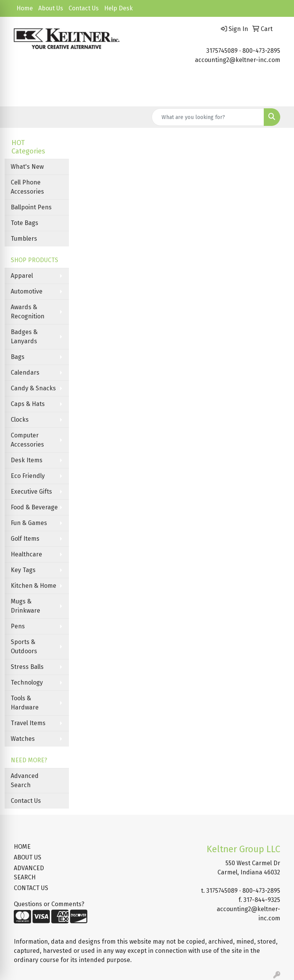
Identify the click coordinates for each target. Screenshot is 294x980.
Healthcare (26, 554)
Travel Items (28, 723)
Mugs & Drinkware (25, 606)
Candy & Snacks (33, 388)
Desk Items (27, 460)
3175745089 (222, 51)
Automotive (27, 291)
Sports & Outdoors (24, 647)
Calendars (25, 373)
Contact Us (84, 8)
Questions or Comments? (49, 904)
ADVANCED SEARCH (29, 873)
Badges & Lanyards (24, 337)
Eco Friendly (28, 476)
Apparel (22, 276)
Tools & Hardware (25, 703)
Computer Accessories (27, 440)
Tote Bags (24, 223)
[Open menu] (279, 95)
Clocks (20, 420)
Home (25, 8)
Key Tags (23, 570)
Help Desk (118, 8)
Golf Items (25, 539)
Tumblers (24, 239)
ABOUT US (28, 857)
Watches (23, 739)
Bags (18, 357)
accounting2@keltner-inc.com (238, 60)
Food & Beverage (34, 507)
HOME (22, 847)
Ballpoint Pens (31, 207)
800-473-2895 (261, 51)
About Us (51, 8)
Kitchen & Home (33, 586)
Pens (18, 626)
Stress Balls (27, 667)
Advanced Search (25, 780)
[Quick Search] (208, 117)
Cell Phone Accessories (27, 187)
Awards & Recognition (28, 312)
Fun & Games (29, 523)
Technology (27, 682)
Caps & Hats (28, 404)
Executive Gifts (31, 492)
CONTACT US (31, 888)
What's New (27, 167)
